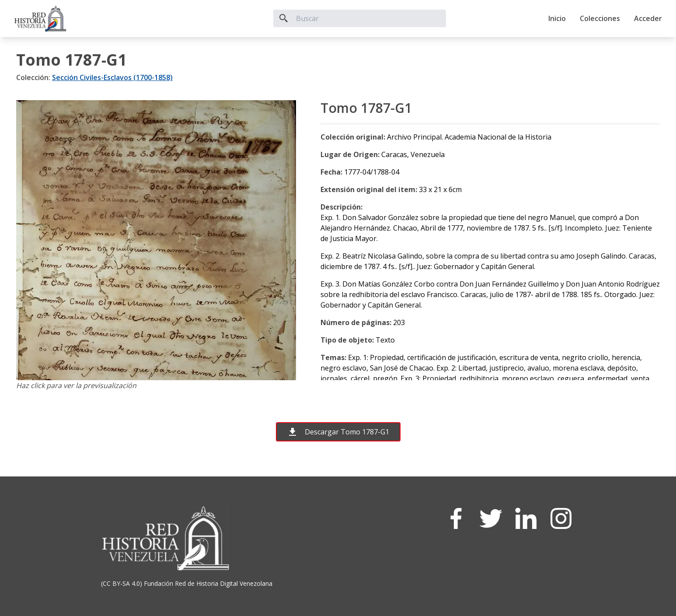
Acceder (648, 18)
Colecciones (600, 18)
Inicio (557, 18)
